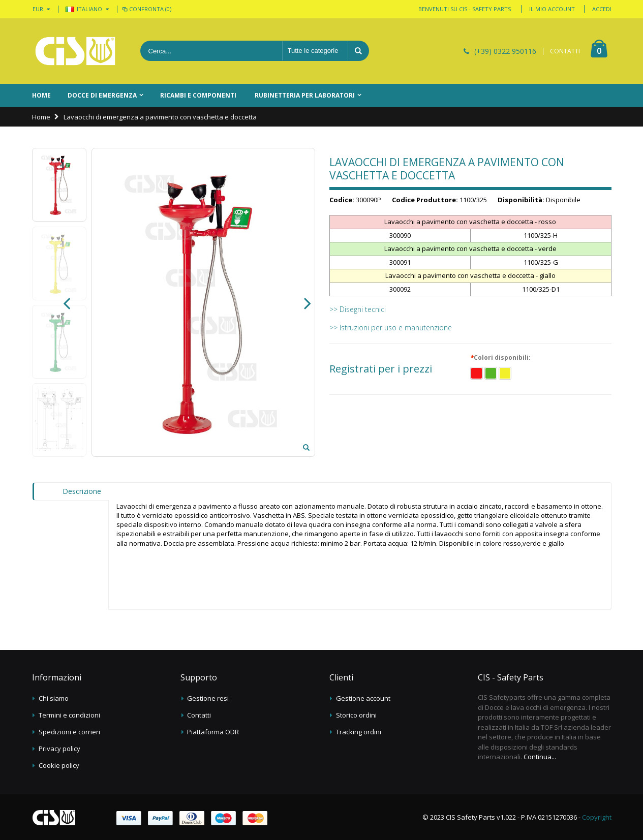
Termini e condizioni (69, 715)
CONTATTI (565, 51)
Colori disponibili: (502, 358)
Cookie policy (59, 765)
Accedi (602, 9)
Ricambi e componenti (198, 95)
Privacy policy (59, 749)
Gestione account (363, 698)
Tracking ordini (359, 732)
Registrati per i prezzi (381, 369)
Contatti (199, 715)
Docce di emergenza (102, 95)
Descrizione (82, 491)
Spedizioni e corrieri (69, 732)
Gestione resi (208, 698)
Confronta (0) (146, 9)
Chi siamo (54, 698)
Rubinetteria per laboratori (305, 95)
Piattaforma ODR (213, 732)
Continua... (540, 757)
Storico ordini (356, 715)
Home (41, 117)
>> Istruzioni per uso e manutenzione (391, 328)
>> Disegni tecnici (358, 309)
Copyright (597, 817)
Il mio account (552, 9)
